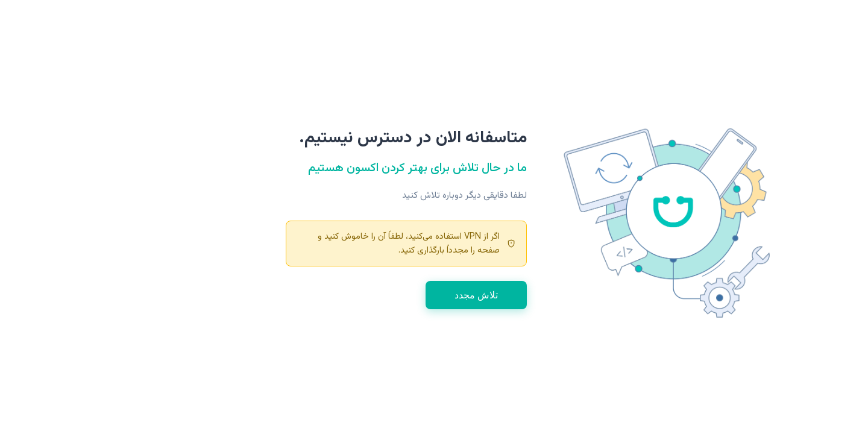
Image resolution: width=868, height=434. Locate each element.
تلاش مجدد (380, 295)
